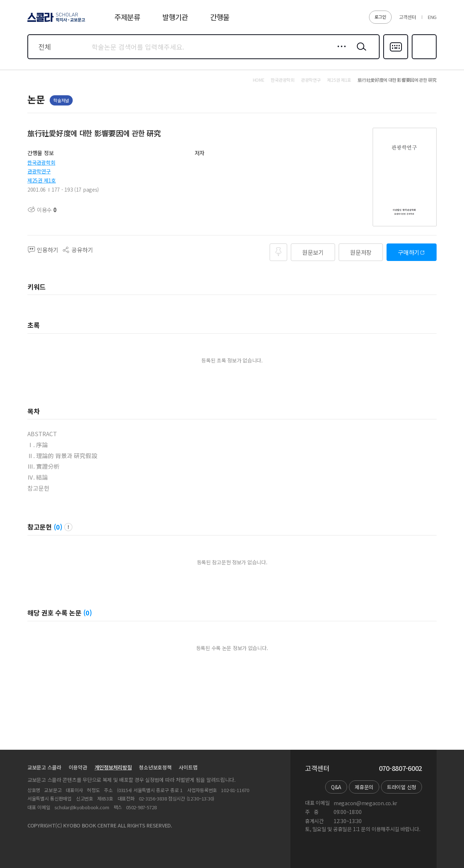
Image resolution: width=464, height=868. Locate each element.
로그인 (380, 17)
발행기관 (175, 17)
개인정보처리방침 (113, 767)
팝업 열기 (68, 527)
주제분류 (127, 17)
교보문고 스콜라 (44, 767)
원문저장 (361, 252)
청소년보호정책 (155, 767)
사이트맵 (188, 767)
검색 (360, 52)
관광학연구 (39, 171)
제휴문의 (364, 787)
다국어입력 (396, 58)
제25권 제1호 (42, 180)
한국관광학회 (41, 162)
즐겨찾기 (423, 58)
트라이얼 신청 (402, 787)
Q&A (336, 787)
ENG (432, 17)
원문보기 (313, 252)
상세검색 (340, 52)
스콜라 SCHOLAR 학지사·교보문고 (55, 22)
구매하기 (409, 252)
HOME (259, 80)
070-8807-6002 (400, 768)
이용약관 (78, 767)
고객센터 (408, 17)
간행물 (220, 17)
